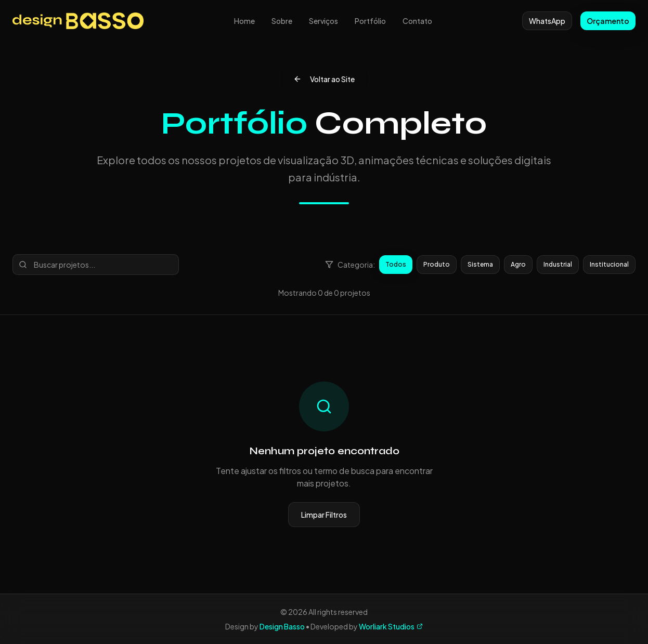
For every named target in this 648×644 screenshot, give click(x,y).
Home (244, 21)
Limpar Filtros (324, 515)
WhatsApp (547, 21)
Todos (396, 264)
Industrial (558, 264)
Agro (518, 264)
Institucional (609, 264)
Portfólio (370, 21)
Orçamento (608, 21)
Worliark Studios (391, 626)
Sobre (282, 21)
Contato (417, 21)
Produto (437, 264)
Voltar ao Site (324, 79)
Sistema (480, 264)
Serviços (323, 21)
